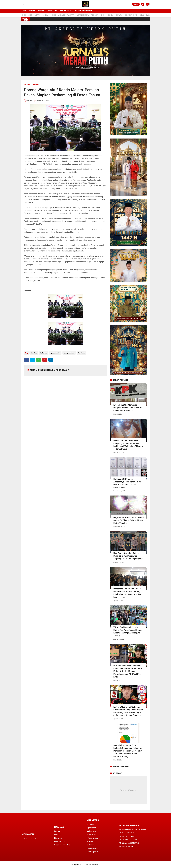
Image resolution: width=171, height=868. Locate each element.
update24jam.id (92, 852)
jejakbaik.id (91, 841)
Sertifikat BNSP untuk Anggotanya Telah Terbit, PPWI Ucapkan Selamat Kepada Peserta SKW (127, 483)
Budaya (149, 15)
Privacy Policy (66, 11)
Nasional (45, 15)
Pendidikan (95, 15)
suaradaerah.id (92, 848)
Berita (30, 15)
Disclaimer (53, 11)
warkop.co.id (91, 831)
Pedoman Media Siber (83, 11)
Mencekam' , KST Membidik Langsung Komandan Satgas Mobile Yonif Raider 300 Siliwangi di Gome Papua (128, 445)
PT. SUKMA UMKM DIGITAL (129, 843)
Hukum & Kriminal (82, 15)
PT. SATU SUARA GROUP (128, 840)
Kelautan (119, 15)
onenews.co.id (92, 835)
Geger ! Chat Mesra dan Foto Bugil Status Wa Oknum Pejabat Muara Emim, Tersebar (129, 520)
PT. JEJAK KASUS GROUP (129, 833)
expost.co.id (91, 828)
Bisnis (103, 15)
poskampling (55, 353)
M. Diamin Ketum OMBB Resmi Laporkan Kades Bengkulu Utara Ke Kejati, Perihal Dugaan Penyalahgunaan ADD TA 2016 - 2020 (128, 671)
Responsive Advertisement (129, 790)
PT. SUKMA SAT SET (127, 847)
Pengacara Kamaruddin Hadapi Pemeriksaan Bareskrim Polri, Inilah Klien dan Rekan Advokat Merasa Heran (127, 593)
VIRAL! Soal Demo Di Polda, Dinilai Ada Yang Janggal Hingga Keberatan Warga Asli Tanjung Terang (128, 631)
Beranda (27, 84)
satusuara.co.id (92, 838)
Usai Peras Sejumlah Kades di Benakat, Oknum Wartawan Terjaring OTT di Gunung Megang (128, 556)
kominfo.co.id (92, 824)
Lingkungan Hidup (131, 15)
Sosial (142, 15)
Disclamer (58, 838)
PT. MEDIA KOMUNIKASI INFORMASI (133, 829)
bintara (35, 353)
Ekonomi (111, 15)
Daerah (37, 15)
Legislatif (62, 15)
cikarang (44, 353)
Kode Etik (42, 11)
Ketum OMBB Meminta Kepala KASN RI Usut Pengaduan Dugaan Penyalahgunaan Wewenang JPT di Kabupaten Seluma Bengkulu (128, 711)
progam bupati (68, 353)
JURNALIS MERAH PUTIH (91, 865)
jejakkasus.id (91, 845)
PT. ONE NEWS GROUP (127, 836)
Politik (53, 15)
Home (136, 4)
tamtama (35, 84)
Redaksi (32, 11)
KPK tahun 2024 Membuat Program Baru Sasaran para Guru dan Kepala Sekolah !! (128, 408)
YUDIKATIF (71, 15)
